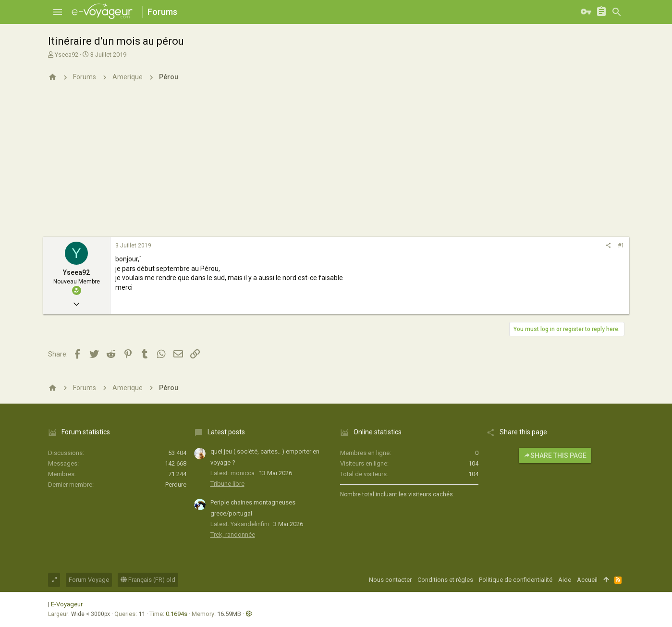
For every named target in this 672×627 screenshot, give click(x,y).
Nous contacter (390, 580)
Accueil (587, 580)
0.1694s (177, 614)
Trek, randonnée (233, 535)
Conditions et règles (445, 580)
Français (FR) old (148, 580)
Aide (565, 580)
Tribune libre (227, 484)
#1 (621, 246)
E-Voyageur (67, 604)
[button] (58, 12)
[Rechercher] (617, 12)
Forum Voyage (89, 580)
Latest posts (226, 432)
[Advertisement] (336, 165)
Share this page (555, 455)
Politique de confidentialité (516, 580)
